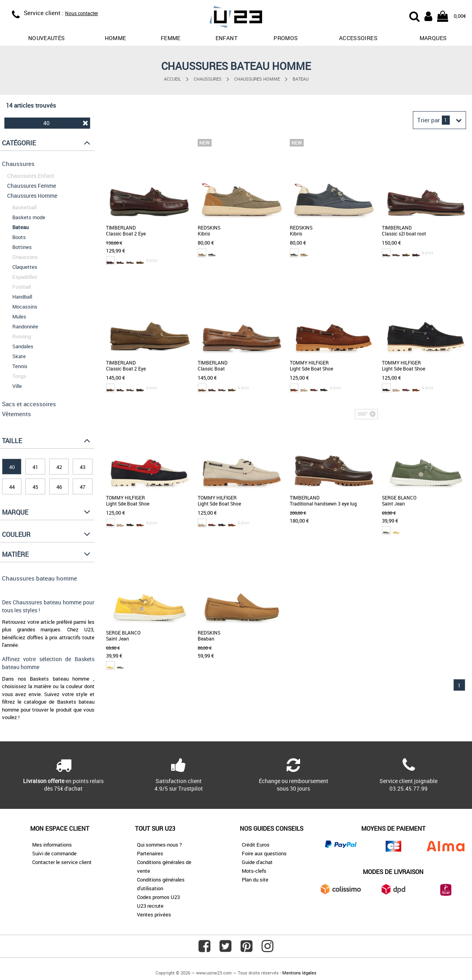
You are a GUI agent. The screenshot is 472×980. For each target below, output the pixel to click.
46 (59, 487)
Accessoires (358, 38)
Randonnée (25, 326)
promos (286, 38)
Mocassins (25, 307)
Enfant (226, 38)
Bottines (22, 247)
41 (35, 467)
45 (35, 487)
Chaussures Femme (32, 186)
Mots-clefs (254, 871)
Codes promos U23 (158, 897)
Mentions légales (299, 973)
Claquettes (25, 267)
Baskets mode (29, 217)
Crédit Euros (256, 845)
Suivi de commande (54, 853)
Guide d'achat (257, 862)
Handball (22, 297)
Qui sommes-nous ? (159, 845)
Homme (116, 38)
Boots (19, 237)
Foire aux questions (264, 853)
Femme (171, 38)
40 (66, 123)
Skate (19, 356)
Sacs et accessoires (29, 404)
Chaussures (208, 79)
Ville (17, 386)
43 (83, 467)
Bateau (301, 79)
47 (83, 487)
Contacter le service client (62, 862)
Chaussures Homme (257, 79)
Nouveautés (47, 38)
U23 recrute (150, 906)
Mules (19, 316)
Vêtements (16, 414)
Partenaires (150, 853)
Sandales (23, 346)
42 (59, 467)
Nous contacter (82, 13)
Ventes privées (154, 914)
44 (12, 487)
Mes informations (52, 845)
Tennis (20, 366)
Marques (433, 38)
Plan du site (255, 880)
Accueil (172, 79)
